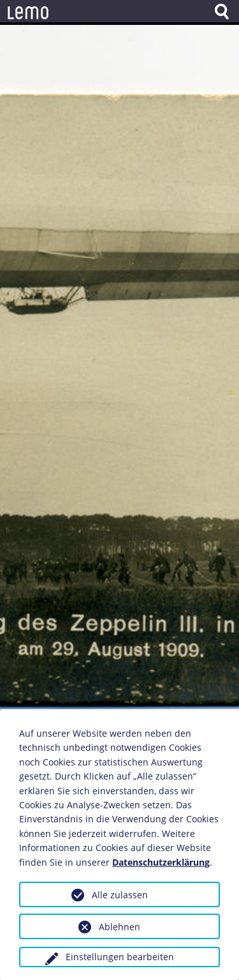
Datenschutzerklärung (161, 862)
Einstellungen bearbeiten (120, 957)
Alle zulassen (120, 895)
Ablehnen (119, 927)
